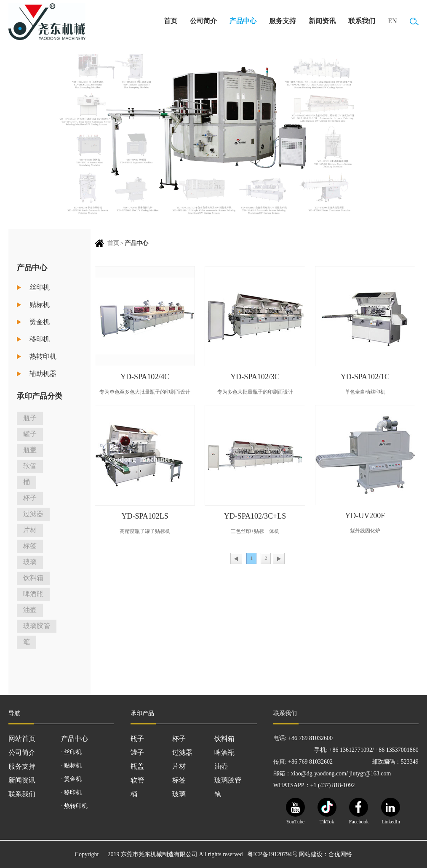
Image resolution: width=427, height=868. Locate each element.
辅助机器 (43, 374)
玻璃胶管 (37, 626)
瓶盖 (30, 450)
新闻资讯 (322, 21)
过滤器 (33, 514)
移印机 (40, 339)
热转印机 (43, 356)
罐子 (30, 434)
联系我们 (362, 21)
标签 (30, 546)
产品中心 (243, 21)
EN (392, 21)
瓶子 (30, 418)
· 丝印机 (71, 752)
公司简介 (203, 21)
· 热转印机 (74, 806)
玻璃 (30, 562)
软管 (30, 466)
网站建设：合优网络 (326, 854)
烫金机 (40, 322)
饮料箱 (33, 578)
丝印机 (40, 287)
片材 (30, 530)
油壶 (30, 610)
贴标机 (40, 305)
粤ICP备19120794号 (272, 854)
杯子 (30, 498)
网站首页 (22, 739)
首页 (171, 21)
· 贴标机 (71, 765)
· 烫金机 (71, 779)
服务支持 (283, 21)
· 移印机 (71, 792)
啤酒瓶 (33, 594)
